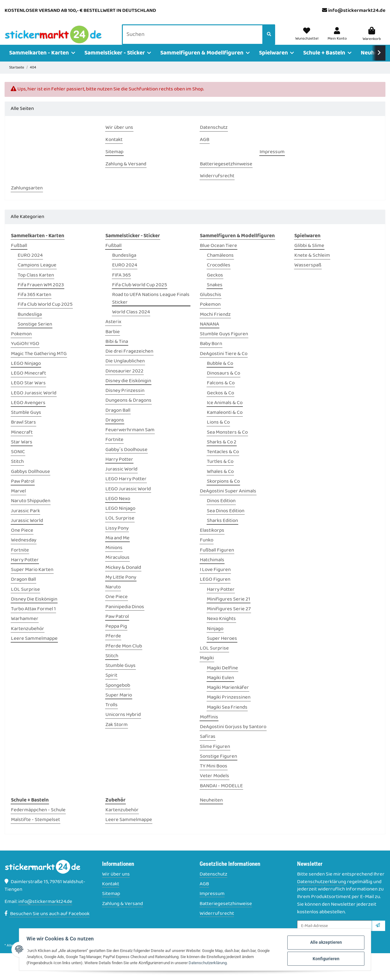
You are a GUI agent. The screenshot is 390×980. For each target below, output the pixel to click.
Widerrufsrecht (217, 922)
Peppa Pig (116, 635)
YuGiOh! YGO (25, 353)
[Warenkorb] (372, 39)
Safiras (208, 746)
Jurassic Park (25, 520)
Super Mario (119, 704)
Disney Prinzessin (125, 399)
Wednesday (24, 549)
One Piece (22, 539)
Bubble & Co (220, 372)
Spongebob (118, 694)
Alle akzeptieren (319, 943)
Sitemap (111, 903)
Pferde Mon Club (124, 655)
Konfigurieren (320, 958)
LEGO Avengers (28, 412)
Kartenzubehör (28, 638)
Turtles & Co (220, 471)
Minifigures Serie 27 (229, 618)
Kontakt (111, 893)
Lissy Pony (117, 537)
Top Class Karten (36, 284)
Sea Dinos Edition (226, 520)
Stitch (17, 471)
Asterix (113, 331)
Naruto (113, 596)
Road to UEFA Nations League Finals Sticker (151, 307)
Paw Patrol (23, 490)
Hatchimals (212, 569)
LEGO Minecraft (28, 382)
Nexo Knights (221, 628)
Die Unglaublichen (125, 370)
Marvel (18, 500)
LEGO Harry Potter (126, 488)
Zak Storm (117, 733)
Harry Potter (25, 569)
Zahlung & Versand (122, 913)
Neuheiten (211, 809)
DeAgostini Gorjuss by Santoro (233, 736)
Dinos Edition (221, 510)
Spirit (111, 684)
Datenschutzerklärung (322, 890)
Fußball (19, 254)
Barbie (113, 341)
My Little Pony (121, 586)
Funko (207, 549)
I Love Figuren (215, 578)
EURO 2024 (30, 264)
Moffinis (209, 726)
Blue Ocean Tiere (218, 254)
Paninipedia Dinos (125, 616)
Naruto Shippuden (31, 510)
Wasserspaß (308, 274)
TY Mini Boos (214, 775)
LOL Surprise (25, 598)
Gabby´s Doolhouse (126, 458)
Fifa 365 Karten (34, 303)
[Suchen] (194, 39)
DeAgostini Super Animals (228, 500)
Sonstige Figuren (218, 765)
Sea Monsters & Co (227, 441)
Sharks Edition (222, 529)
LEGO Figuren (215, 589)
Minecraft (22, 441)
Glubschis (211, 303)
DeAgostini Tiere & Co (224, 363)
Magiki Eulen (220, 687)
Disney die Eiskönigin (128, 390)
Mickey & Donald (123, 576)
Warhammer (25, 628)
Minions (114, 557)
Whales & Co (220, 480)
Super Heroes (222, 647)
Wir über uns (116, 883)
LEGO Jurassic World (34, 402)
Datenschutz (213, 883)
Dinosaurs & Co (223, 382)
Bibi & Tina (117, 350)
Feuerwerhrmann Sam (130, 439)
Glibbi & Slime (309, 254)
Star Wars (22, 451)
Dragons (115, 429)
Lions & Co (218, 431)
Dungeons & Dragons (128, 409)
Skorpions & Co (223, 490)
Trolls (112, 714)
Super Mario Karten (32, 578)
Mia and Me (117, 547)
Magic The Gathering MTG (39, 363)
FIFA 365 (121, 284)
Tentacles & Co (223, 461)
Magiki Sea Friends (227, 716)
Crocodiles (219, 274)
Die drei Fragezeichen (129, 360)
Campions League (37, 274)
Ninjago (215, 638)
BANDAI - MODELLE (221, 795)
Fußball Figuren (217, 559)
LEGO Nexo (118, 508)
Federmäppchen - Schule (38, 819)
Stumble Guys (26, 421)
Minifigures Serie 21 (229, 608)
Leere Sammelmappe (34, 647)
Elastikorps (212, 539)
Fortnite (20, 559)
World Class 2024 (131, 321)
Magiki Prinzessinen (229, 706)
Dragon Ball (23, 589)
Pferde (113, 645)
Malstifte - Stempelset (35, 829)
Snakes (215, 294)
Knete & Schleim (312, 264)
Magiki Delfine (222, 677)
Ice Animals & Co (225, 412)
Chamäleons (220, 264)
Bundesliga (30, 323)
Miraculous (117, 567)
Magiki (207, 667)
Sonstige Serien (35, 333)
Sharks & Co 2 (222, 451)
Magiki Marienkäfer (228, 696)
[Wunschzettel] (309, 39)
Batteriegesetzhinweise (226, 913)
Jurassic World (27, 529)
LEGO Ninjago (26, 372)
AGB (204, 893)
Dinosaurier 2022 (124, 380)
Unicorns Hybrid (123, 724)
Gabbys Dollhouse (30, 480)
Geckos (215, 284)
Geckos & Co (220, 402)
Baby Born (211, 353)
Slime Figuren (215, 755)
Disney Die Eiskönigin (34, 608)
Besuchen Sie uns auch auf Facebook (47, 922)
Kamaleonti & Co (225, 421)
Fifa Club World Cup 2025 (45, 314)
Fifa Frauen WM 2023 (41, 294)
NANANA (209, 333)
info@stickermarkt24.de (357, 11)
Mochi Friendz (215, 323)
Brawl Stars (23, 431)
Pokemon (21, 343)
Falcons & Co (221, 392)
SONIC (18, 461)
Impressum (212, 903)
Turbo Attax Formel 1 (33, 618)
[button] (338, 39)
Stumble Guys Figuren (224, 343)
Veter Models (214, 785)
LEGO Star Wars (28, 392)
